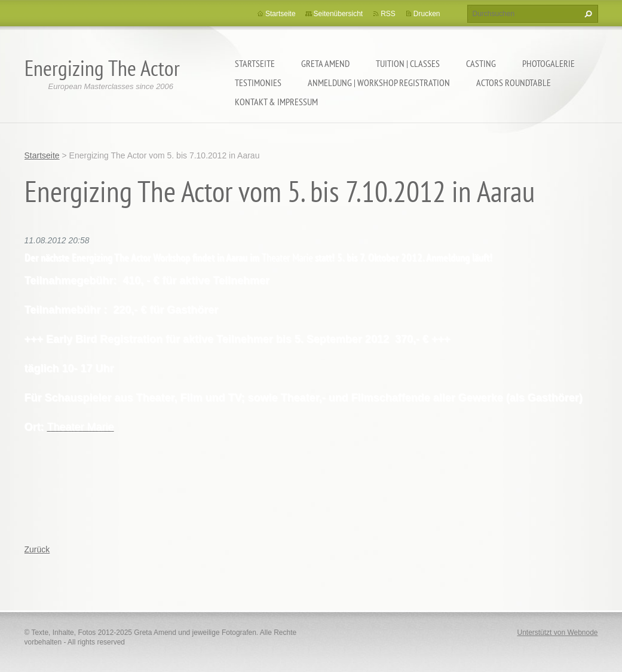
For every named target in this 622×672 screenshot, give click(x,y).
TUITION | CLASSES (408, 63)
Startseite (255, 63)
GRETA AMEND (325, 63)
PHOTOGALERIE (549, 63)
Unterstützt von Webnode (557, 633)
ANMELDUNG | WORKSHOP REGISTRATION (379, 83)
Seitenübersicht (338, 14)
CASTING (481, 63)
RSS (388, 14)
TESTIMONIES (258, 83)
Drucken (427, 14)
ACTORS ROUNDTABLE (514, 83)
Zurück (37, 549)
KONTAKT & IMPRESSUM (276, 102)
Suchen (587, 14)
